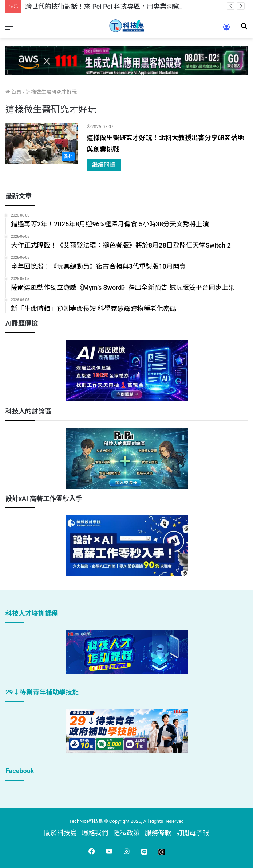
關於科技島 (60, 833)
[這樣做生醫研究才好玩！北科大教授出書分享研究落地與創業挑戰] (42, 144)
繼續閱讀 (104, 165)
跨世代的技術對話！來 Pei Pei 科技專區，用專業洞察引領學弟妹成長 (125, 6)
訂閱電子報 (193, 833)
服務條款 (158, 833)
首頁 (13, 92)
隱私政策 (127, 833)
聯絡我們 (95, 833)
